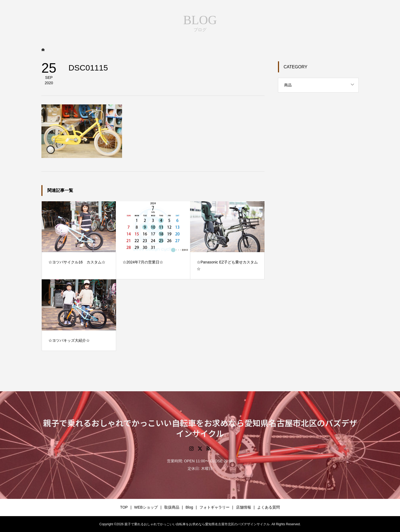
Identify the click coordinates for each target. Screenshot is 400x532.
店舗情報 (244, 507)
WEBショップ (146, 507)
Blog (189, 507)
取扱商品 (172, 507)
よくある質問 (269, 507)
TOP (124, 507)
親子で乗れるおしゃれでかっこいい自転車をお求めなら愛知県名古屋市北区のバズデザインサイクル (200, 428)
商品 (288, 85)
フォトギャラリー (215, 507)
